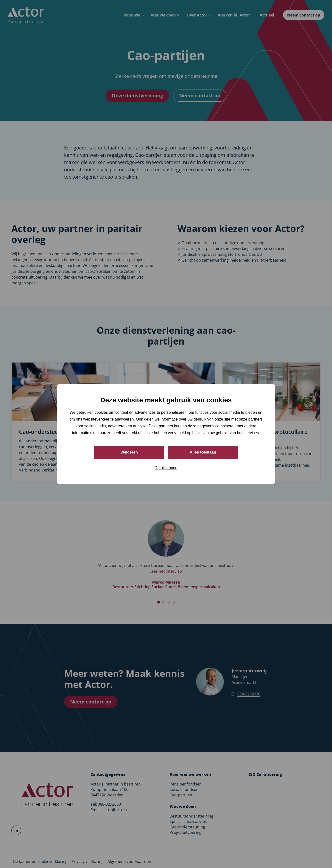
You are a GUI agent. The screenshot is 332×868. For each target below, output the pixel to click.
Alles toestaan (203, 452)
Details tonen (166, 468)
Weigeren (129, 452)
